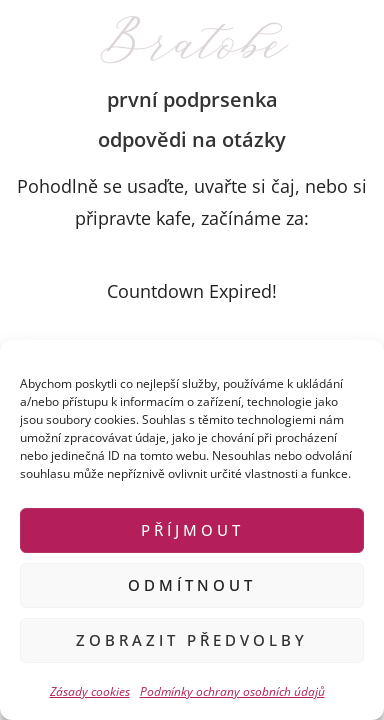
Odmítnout (192, 585)
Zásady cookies (90, 691)
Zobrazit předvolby (192, 640)
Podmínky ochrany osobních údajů (232, 691)
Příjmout (192, 530)
